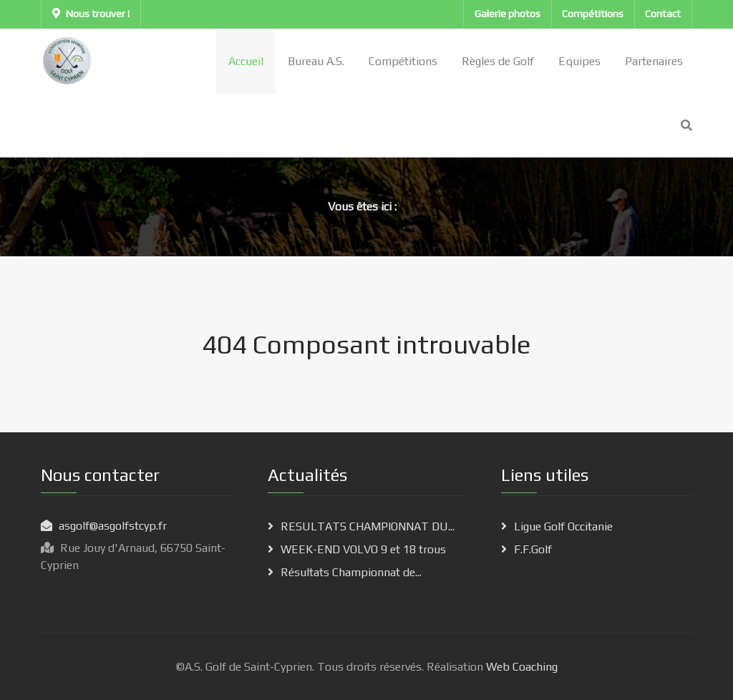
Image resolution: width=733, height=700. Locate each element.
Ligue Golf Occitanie (563, 526)
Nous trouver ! (91, 14)
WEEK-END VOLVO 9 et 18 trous (363, 549)
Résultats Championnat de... (351, 572)
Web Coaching (520, 667)
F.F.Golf (533, 549)
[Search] (686, 126)
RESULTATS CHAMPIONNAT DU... (368, 526)
